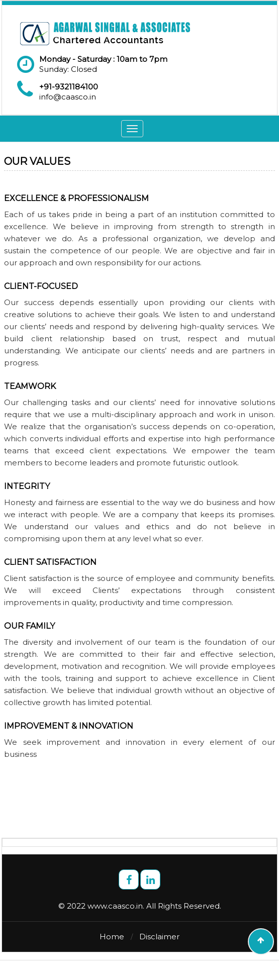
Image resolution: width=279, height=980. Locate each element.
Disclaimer (159, 937)
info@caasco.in (68, 97)
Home (112, 937)
